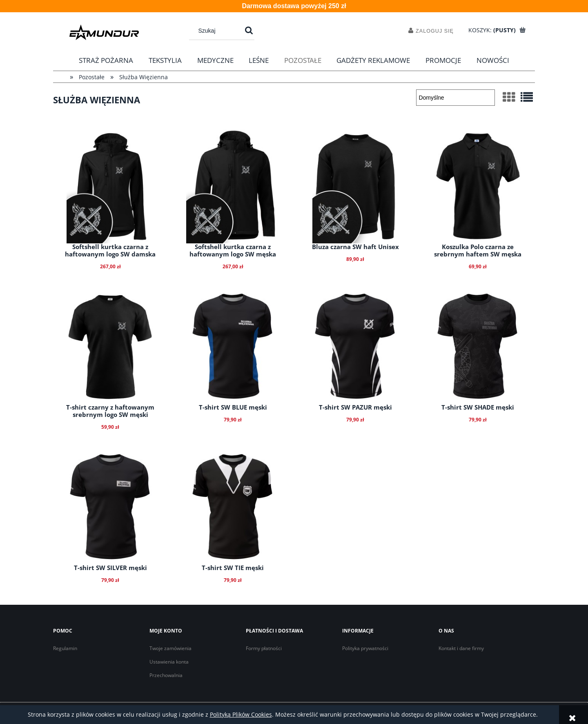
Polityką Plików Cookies (241, 714)
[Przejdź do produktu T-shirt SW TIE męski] (233, 507)
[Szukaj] (249, 31)
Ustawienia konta (169, 662)
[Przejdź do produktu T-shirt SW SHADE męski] (478, 347)
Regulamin (65, 648)
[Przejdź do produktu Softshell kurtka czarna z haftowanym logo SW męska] (233, 186)
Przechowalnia (166, 675)
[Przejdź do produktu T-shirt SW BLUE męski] (233, 347)
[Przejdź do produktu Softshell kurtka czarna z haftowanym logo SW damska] (110, 186)
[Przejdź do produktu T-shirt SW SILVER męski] (110, 507)
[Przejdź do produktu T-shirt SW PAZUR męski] (355, 347)
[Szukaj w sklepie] (218, 31)
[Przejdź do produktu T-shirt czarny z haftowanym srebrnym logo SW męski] (110, 347)
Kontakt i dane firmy (461, 648)
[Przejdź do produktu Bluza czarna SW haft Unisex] (355, 186)
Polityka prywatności (365, 648)
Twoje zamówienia (170, 648)
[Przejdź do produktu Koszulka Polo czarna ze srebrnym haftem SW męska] (478, 186)
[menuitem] (106, 60)
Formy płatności (264, 648)
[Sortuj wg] (455, 98)
